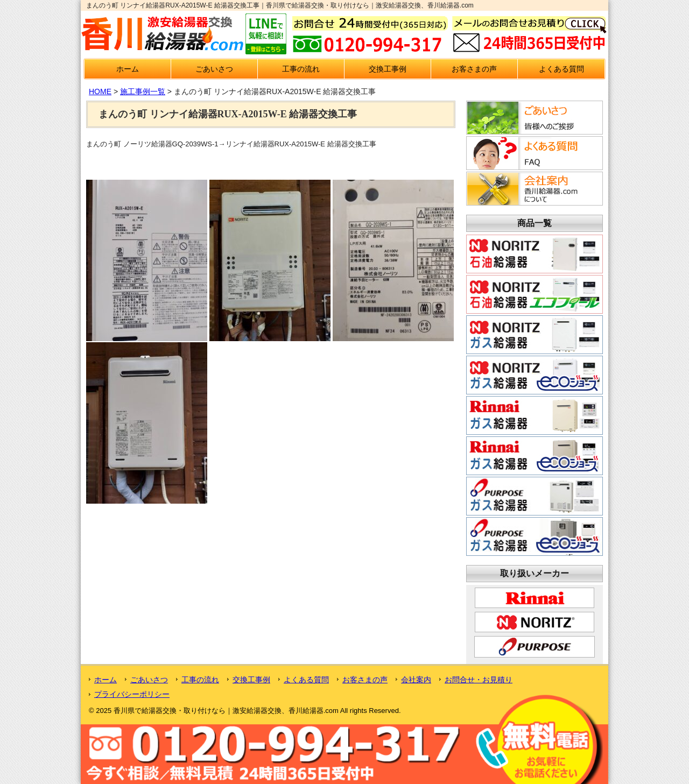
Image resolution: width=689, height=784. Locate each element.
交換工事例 (388, 69)
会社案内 (416, 680)
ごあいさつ (214, 69)
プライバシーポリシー (132, 694)
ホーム (128, 69)
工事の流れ (301, 69)
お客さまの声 (474, 69)
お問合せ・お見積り (479, 680)
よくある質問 (561, 69)
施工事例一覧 (143, 91)
